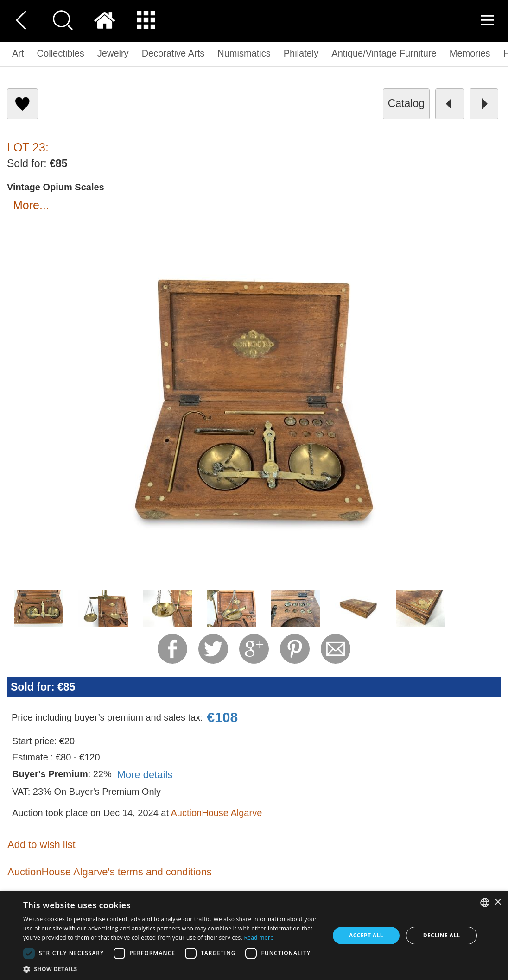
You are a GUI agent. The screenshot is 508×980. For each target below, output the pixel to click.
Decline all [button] (442, 935)
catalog (406, 103)
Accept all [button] (366, 935)
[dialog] (254, 936)
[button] (172, 969)
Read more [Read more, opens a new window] (259, 938)
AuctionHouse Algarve (216, 813)
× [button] (498, 902)
